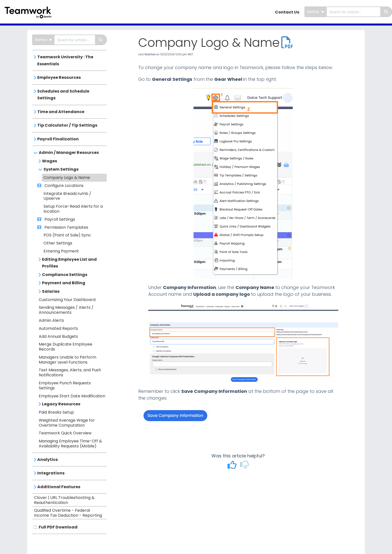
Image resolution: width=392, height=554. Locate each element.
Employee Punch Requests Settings (65, 385)
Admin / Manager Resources (69, 153)
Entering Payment (61, 251)
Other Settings (58, 243)
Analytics (47, 460)
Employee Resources (59, 77)
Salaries (51, 291)
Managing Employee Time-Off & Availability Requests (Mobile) (70, 444)
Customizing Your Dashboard (67, 300)
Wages (49, 161)
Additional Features (59, 487)
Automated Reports (58, 328)
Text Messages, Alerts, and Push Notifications (70, 372)
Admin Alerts (51, 320)
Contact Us (287, 12)
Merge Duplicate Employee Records (65, 347)
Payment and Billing (64, 283)
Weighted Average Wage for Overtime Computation (67, 423)
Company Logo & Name (67, 178)
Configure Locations (63, 186)
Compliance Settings (65, 275)
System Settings (61, 169)
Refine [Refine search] (316, 12)
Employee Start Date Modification (72, 396)
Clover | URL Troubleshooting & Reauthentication (64, 500)
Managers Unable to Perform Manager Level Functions (67, 360)
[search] (353, 12)
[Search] (386, 12)
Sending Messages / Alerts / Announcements (66, 310)
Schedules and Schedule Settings (63, 95)
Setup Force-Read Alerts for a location (73, 209)
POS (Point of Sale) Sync (67, 235)
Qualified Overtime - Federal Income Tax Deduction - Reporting (68, 513)
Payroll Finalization (58, 139)
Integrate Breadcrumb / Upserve (67, 196)
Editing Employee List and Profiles (69, 263)
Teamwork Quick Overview (65, 433)
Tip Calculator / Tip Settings (67, 125)
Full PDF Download (58, 527)
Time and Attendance (61, 112)
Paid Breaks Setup (56, 412)
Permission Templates (66, 227)
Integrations (51, 473)
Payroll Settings (59, 219)
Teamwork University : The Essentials (65, 60)
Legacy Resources (61, 404)
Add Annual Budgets (58, 336)
